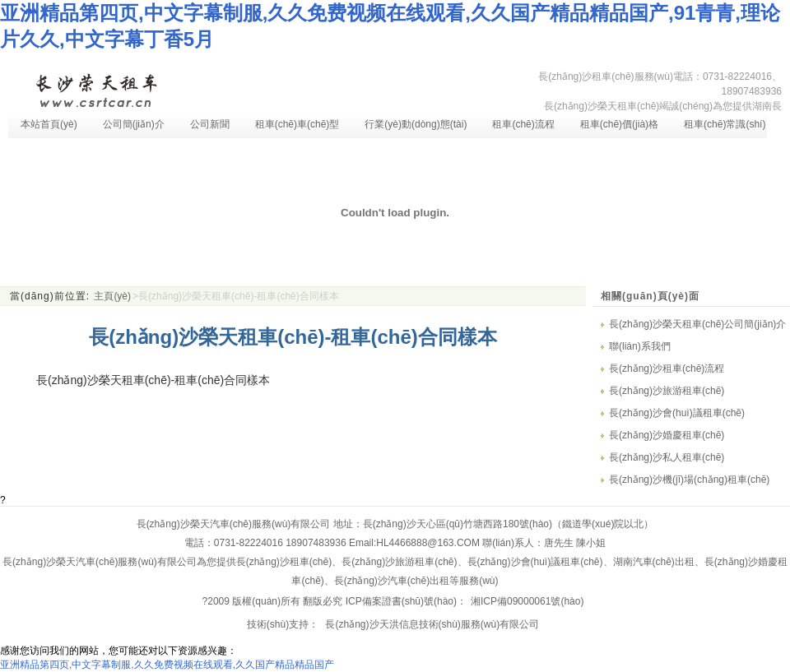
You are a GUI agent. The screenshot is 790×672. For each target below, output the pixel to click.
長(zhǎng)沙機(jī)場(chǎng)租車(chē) (689, 480)
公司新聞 (210, 124)
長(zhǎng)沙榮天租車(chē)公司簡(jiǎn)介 (697, 324)
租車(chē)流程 (523, 124)
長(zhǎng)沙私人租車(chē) (667, 457)
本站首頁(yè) (49, 124)
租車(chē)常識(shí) (725, 124)
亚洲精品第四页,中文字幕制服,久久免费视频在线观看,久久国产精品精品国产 (167, 665)
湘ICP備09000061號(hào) (527, 601)
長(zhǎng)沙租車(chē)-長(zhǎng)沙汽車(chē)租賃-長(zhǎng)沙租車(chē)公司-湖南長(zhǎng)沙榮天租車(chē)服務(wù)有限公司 (95, 89)
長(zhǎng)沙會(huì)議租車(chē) (677, 413)
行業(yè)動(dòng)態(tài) (416, 124)
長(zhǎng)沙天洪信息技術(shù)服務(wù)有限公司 (431, 624)
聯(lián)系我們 (640, 346)
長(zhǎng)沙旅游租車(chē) (667, 391)
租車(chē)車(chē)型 (297, 124)
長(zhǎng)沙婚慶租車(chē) (667, 435)
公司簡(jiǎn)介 (134, 124)
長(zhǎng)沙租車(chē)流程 (667, 368)
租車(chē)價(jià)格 (619, 124)
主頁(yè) (112, 296)
